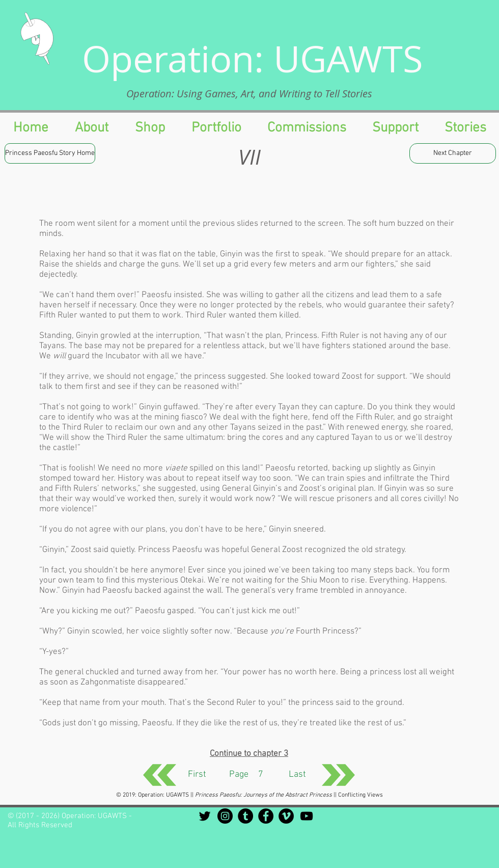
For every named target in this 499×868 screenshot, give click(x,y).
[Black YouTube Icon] (307, 816)
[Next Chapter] (453, 153)
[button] (395, 128)
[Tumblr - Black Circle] (245, 816)
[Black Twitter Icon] (205, 816)
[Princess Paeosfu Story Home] (50, 153)
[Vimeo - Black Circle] (286, 816)
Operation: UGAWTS (253, 59)
